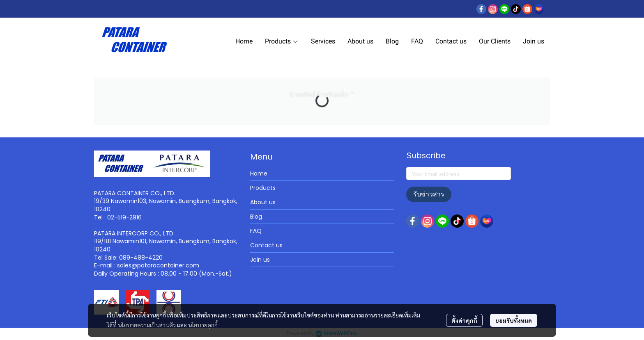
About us (263, 202)
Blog (256, 217)
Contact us (266, 245)
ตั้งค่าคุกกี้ (464, 320)
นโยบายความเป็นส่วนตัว (147, 325)
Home (259, 173)
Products (263, 188)
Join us (260, 260)
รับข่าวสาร (429, 194)
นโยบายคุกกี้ (203, 325)
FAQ (256, 231)
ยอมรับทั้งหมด (514, 320)
